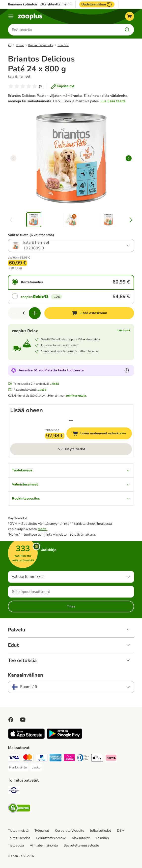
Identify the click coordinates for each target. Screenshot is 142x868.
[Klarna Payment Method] (111, 758)
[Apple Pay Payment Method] (97, 758)
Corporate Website (70, 831)
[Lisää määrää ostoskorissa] (35, 313)
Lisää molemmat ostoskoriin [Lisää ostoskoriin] (102, 434)
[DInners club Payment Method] (83, 758)
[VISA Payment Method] (14, 758)
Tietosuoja (16, 845)
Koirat (20, 45)
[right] (129, 158)
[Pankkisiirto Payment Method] (18, 767)
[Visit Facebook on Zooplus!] (11, 720)
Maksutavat (81, 838)
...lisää (55, 384)
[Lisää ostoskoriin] (89, 313)
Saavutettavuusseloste (81, 845)
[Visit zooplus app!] (26, 738)
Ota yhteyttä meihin (56, 4)
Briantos (63, 45)
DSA (121, 831)
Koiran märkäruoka (41, 45)
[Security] (19, 809)
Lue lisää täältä (113, 101)
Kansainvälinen (26, 675)
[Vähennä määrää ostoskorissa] (14, 313)
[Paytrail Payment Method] (69, 758)
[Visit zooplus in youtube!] (23, 720)
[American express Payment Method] (56, 758)
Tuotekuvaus (71, 470)
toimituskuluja (76, 396)
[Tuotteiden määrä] (24, 313)
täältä (43, 529)
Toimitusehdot (19, 838)
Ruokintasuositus (71, 498)
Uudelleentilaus (97, 4)
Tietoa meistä (18, 831)
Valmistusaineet (71, 484)
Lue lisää (124, 330)
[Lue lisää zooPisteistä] (127, 370)
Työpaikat (42, 831)
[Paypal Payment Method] (42, 758)
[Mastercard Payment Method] (28, 758)
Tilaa (71, 606)
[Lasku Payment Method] (36, 767)
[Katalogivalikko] (11, 16)
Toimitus (102, 838)
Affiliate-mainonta (44, 845)
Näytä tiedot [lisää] (71, 449)
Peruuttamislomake (51, 838)
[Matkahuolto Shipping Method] (14, 791)
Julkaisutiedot (100, 831)
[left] (13, 158)
